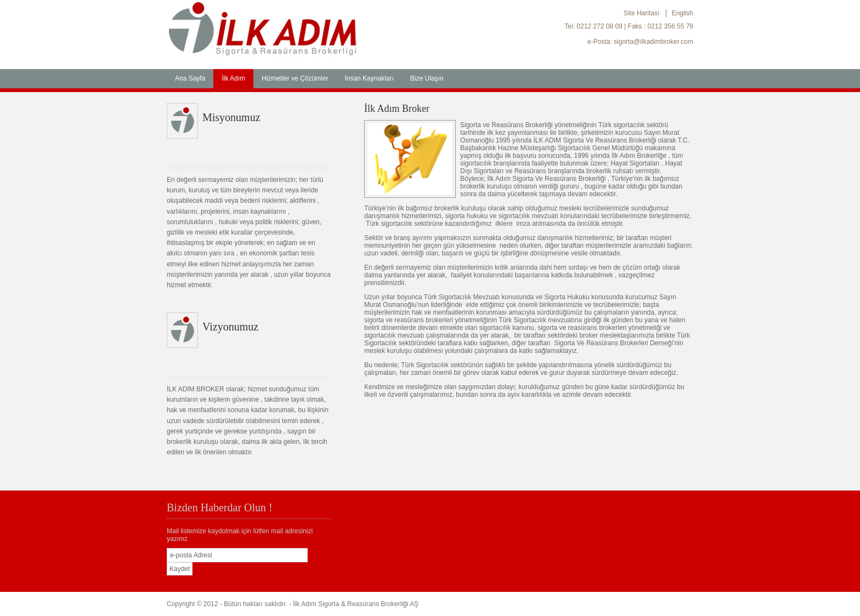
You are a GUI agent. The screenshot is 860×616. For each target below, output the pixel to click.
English (683, 13)
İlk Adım (233, 78)
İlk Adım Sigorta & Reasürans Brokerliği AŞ (356, 604)
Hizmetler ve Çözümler (295, 78)
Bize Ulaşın (427, 78)
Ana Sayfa (190, 78)
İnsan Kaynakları (369, 78)
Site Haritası (641, 13)
